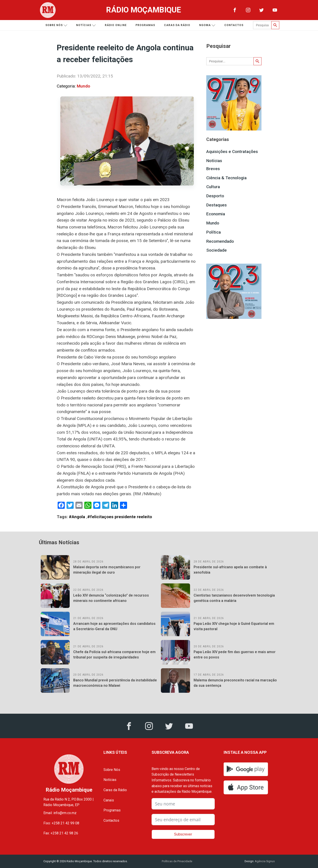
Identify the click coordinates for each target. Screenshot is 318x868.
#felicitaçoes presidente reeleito (120, 517)
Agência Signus (264, 861)
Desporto (215, 196)
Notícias (88, 25)
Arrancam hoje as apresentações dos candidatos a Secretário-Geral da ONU (114, 626)
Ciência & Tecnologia (226, 178)
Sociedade (217, 250)
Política (214, 232)
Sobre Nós (112, 770)
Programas (147, 25)
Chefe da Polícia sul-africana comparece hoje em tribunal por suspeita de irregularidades (114, 655)
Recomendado (220, 241)
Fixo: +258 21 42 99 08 (61, 823)
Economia (216, 214)
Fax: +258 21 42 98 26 (61, 833)
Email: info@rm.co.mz (60, 813)
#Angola (77, 517)
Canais (109, 800)
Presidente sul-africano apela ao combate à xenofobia (230, 570)
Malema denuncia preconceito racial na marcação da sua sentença (235, 683)
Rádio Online (117, 25)
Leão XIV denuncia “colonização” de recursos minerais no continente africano (111, 598)
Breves (213, 169)
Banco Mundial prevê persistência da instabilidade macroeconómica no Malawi (115, 683)
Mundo (83, 86)
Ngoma (209, 25)
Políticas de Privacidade (177, 861)
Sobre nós (58, 25)
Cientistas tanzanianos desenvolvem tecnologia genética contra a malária (234, 598)
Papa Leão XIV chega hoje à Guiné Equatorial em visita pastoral (234, 626)
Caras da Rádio (179, 25)
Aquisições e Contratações (232, 152)
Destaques (217, 205)
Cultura (213, 187)
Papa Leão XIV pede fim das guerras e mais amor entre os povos (235, 655)
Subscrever (183, 834)
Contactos (235, 25)
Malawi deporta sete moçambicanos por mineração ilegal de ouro (107, 570)
